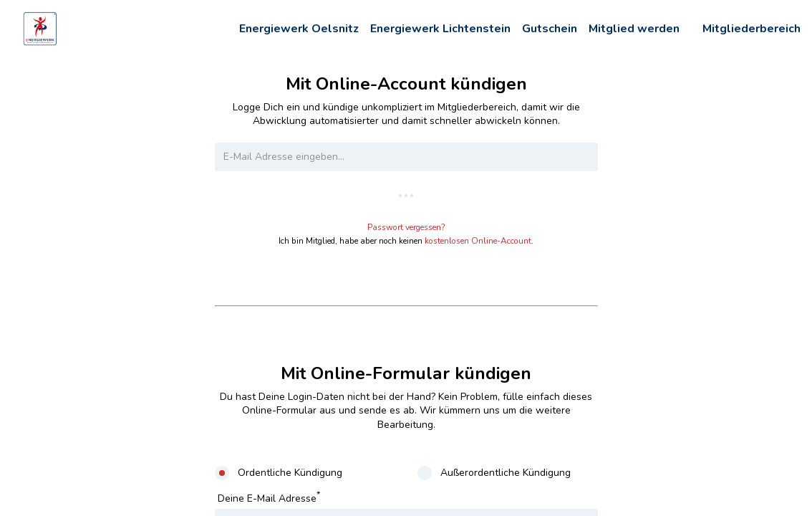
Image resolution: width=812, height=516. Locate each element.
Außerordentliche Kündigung (506, 473)
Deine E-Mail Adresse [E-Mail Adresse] (269, 497)
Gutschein (550, 29)
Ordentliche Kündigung (290, 473)
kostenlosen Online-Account (478, 241)
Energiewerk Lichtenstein (440, 29)
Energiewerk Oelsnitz (299, 29)
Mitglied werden (634, 29)
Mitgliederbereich (751, 29)
